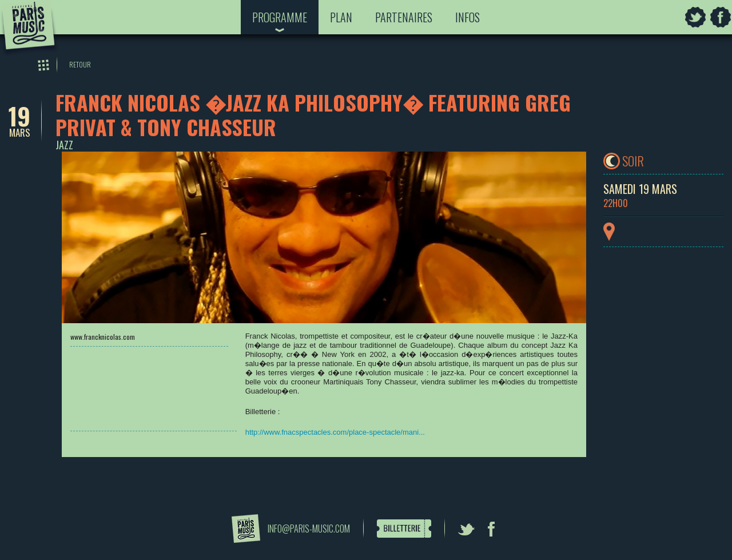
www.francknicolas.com (103, 337)
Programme (280, 17)
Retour (80, 64)
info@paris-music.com (309, 529)
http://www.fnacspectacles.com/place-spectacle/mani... (335, 432)
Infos (468, 17)
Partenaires (404, 17)
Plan (341, 17)
